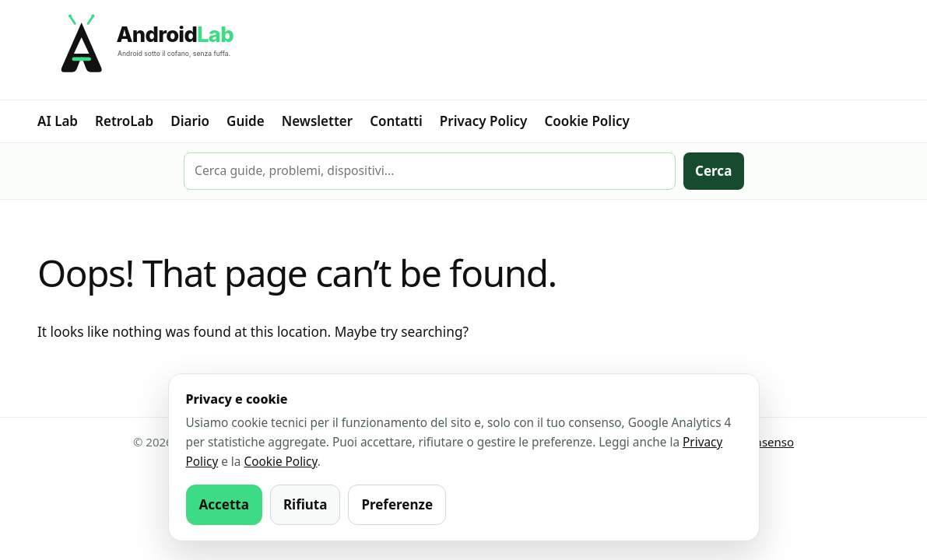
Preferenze (397, 504)
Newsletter (317, 121)
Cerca (713, 171)
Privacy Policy (484, 121)
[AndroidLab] (464, 50)
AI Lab (58, 121)
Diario (190, 121)
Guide (246, 121)
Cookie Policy (586, 121)
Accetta (224, 504)
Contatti (396, 121)
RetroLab (124, 121)
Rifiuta (305, 504)
